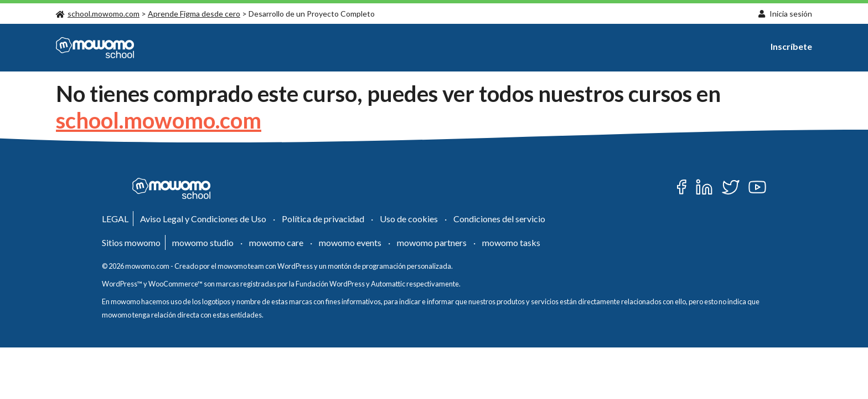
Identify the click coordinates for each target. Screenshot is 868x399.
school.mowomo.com (98, 14)
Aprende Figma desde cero (194, 14)
